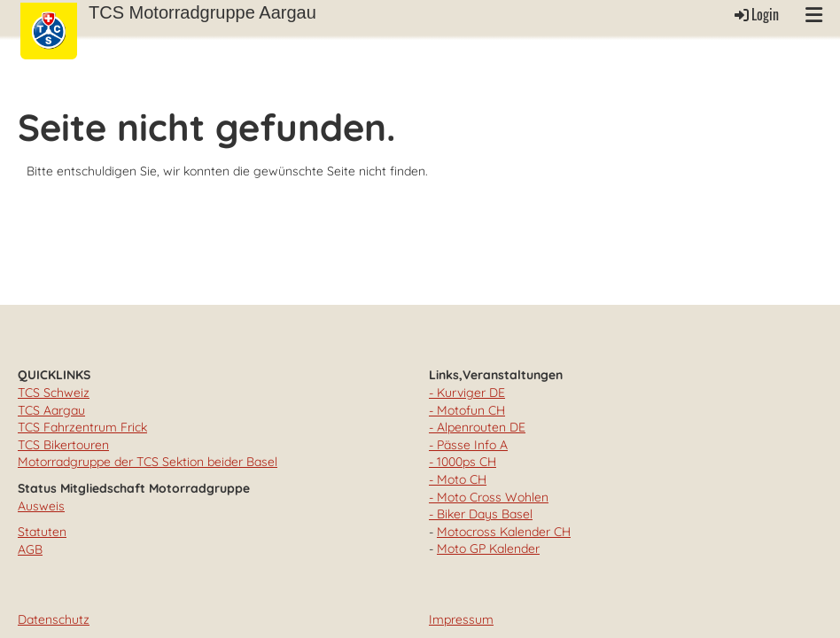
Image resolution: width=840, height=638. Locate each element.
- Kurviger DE (467, 393)
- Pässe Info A (468, 445)
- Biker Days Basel (481, 514)
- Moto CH (458, 479)
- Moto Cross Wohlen (489, 497)
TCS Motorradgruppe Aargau (202, 12)
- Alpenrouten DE (477, 427)
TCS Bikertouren (63, 445)
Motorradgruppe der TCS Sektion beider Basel (148, 462)
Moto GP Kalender (488, 549)
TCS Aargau (51, 410)
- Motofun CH (467, 410)
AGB (30, 549)
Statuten (42, 532)
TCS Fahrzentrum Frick (82, 427)
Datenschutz (54, 619)
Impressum (461, 619)
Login (755, 14)
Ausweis (41, 506)
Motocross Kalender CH (504, 532)
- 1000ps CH (463, 462)
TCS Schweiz (54, 393)
